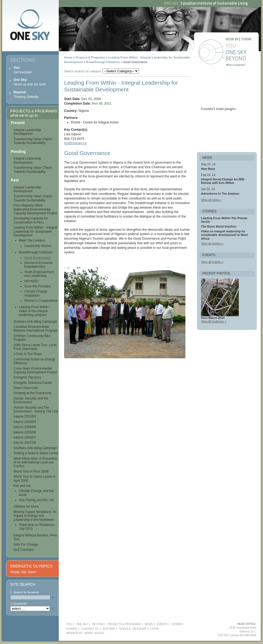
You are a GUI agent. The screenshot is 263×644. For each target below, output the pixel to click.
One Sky (243, 53)
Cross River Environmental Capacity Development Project (35, 370)
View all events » (212, 262)
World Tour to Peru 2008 (31, 471)
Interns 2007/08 (25, 443)
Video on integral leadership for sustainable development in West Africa (224, 235)
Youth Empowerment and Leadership (39, 274)
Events (162, 624)
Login (154, 629)
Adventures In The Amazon (220, 194)
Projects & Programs (90, 57)
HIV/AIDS (31, 281)
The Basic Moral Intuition (219, 226)
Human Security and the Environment (31, 400)
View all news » (211, 200)
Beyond (243, 59)
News (149, 624)
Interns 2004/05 (25, 427)
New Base (208, 169)
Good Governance (37, 258)
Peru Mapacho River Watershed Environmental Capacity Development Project (35, 209)
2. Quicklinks (19, 604)
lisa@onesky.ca (75, 143)
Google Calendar (133, 629)
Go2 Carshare (24, 550)
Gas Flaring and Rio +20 (36, 500)
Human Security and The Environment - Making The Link (36, 409)
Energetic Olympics (27, 377)
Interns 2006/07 (25, 438)
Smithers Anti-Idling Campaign (35, 322)
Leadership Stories (38, 246)
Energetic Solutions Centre (33, 383)
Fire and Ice (22, 486)
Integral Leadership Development (27, 132)
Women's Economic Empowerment (38, 265)
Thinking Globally (26, 94)
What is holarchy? (243, 66)
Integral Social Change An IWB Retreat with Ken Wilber (223, 181)
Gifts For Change (26, 545)
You (243, 46)
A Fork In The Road (27, 354)
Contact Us (90, 629)
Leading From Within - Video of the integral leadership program (35, 311)
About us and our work (30, 82)
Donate (72, 629)
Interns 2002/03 (25, 416)
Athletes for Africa (26, 507)
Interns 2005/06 (25, 432)
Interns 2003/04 (25, 422)
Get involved (23, 70)
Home (68, 57)
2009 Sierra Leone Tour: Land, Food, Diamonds (35, 347)
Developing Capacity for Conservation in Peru (31, 220)
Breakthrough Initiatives (103, 62)
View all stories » (212, 243)
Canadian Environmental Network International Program (35, 329)
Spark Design (94, 633)
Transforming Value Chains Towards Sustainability (33, 141)
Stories (178, 624)
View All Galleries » (214, 321)
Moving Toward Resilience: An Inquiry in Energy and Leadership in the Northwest (35, 516)
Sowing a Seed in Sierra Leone (36, 453)
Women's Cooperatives (41, 301)
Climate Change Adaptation (36, 293)
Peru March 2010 (213, 318)
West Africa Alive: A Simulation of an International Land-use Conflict (35, 462)
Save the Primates (37, 286)
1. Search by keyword (25, 592)
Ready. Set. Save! (23, 572)
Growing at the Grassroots (32, 393)
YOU (69, 624)
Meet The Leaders (32, 240)
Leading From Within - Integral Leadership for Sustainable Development (35, 231)
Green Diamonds (26, 388)
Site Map (109, 629)
